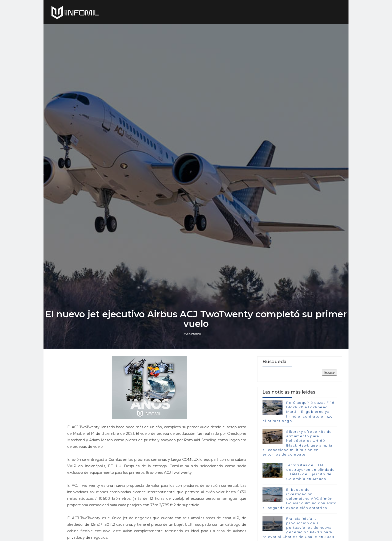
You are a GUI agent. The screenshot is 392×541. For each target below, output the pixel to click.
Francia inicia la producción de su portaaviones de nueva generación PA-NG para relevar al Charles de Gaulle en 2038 (298, 528)
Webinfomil (192, 334)
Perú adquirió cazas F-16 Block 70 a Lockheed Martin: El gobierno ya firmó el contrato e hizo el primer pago (298, 412)
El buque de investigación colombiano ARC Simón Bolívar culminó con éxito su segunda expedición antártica (300, 499)
